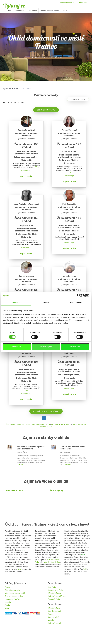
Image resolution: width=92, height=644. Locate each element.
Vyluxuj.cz (14, 5)
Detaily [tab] (46, 302)
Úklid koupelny (56, 490)
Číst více (20, 465)
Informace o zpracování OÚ (15, 593)
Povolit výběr (46, 347)
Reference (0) (26, 171)
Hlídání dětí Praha (54, 593)
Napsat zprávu (26, 176)
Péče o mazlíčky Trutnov (41, 424)
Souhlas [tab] (16, 302)
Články (7, 605)
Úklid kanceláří (53, 617)
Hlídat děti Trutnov (24, 424)
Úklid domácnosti (54, 611)
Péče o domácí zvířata (50, 11)
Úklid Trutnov (11, 424)
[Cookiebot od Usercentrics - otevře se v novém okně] (79, 295)
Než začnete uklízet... (16, 490)
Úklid (9, 11)
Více (37, 167)
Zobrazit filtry (78, 99)
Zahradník (32, 11)
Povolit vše (75, 347)
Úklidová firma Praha (56, 590)
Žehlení (51, 614)
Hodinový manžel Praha (57, 596)
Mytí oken (51, 620)
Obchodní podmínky (12, 590)
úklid (19, 569)
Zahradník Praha (54, 599)
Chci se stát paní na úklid (14, 596)
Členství (8, 587)
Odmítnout (17, 347)
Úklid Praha (52, 587)
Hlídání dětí (20, 11)
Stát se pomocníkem (67, 2)
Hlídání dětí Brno (54, 608)
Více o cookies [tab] (76, 302)
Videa (7, 608)
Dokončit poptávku (46, 110)
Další (66, 11)
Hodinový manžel (54, 623)
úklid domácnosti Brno (52, 562)
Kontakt (8, 602)
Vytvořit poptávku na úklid (46, 411)
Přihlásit (83, 2)
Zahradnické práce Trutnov (61, 424)
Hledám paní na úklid (13, 599)
